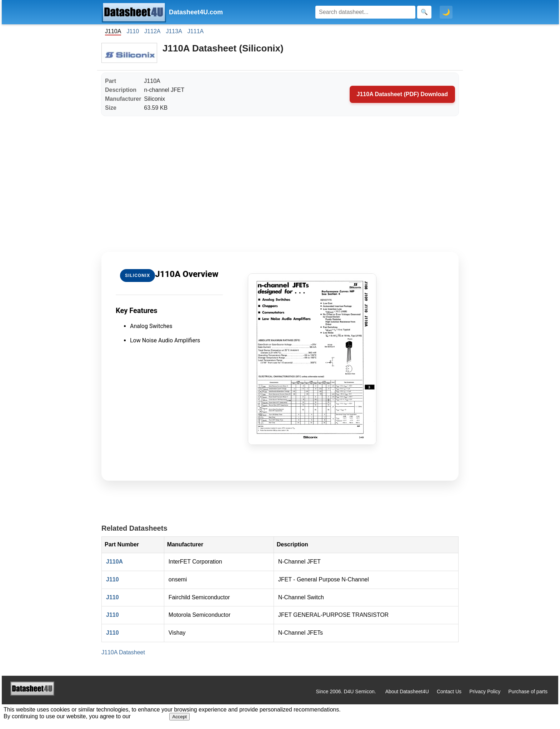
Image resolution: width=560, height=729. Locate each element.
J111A (196, 31)
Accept (179, 717)
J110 (133, 31)
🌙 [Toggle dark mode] (446, 12)
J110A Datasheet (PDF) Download (402, 94)
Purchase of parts (528, 691)
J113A (174, 31)
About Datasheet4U (407, 691)
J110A (114, 562)
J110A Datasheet (123, 652)
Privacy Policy (485, 691)
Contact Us (449, 691)
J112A (152, 31)
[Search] (365, 12)
